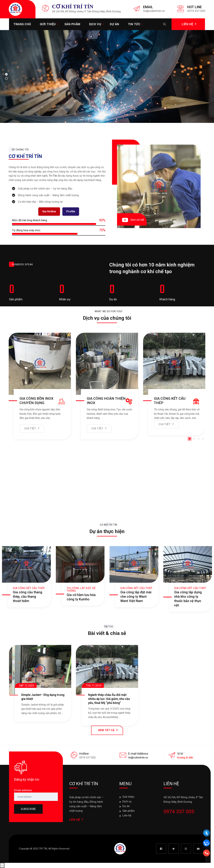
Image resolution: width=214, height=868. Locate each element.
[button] (190, 439)
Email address (23, 790)
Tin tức (134, 24)
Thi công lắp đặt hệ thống (81, 589)
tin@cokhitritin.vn (138, 758)
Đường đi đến (185, 758)
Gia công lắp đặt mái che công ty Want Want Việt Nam (136, 597)
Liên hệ (127, 815)
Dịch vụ (95, 24)
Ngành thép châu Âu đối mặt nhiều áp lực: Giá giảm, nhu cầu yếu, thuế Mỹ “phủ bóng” (109, 699)
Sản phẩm (72, 24)
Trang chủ (22, 24)
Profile (71, 211)
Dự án (115, 24)
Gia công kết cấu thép (29, 588)
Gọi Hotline (49, 211)
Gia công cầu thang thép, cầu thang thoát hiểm (28, 597)
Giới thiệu (48, 24)
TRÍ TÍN (43, 849)
